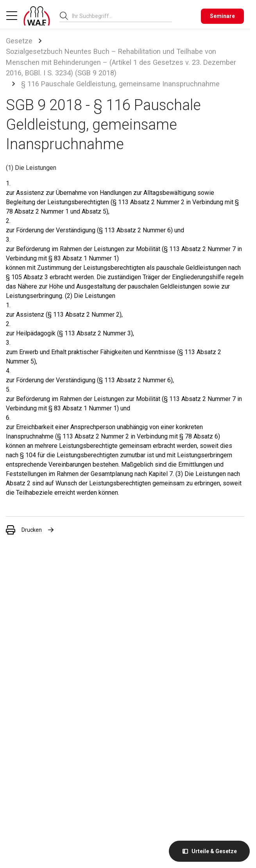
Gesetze (19, 41)
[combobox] (122, 16)
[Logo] (37, 16)
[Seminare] (222, 16)
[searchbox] (119, 16)
